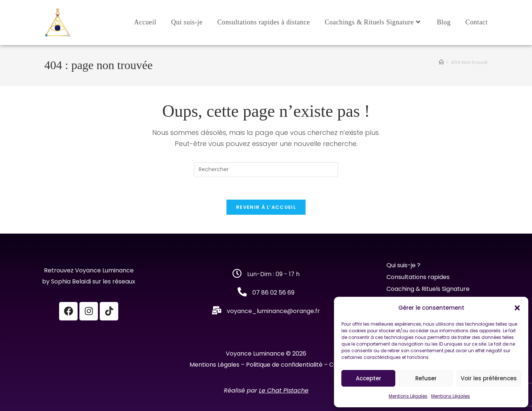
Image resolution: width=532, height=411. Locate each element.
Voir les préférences (489, 378)
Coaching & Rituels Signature (428, 289)
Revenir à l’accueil (266, 207)
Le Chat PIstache (284, 390)
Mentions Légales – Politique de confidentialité (256, 365)
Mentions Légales (408, 396)
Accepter (369, 378)
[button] (517, 308)
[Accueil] (441, 62)
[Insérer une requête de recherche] (266, 170)
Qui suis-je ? (404, 265)
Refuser (426, 378)
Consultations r (408, 277)
